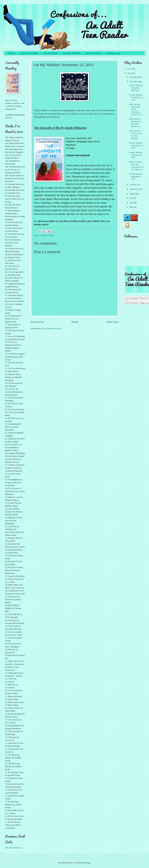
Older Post (112, 322)
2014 (129, 69)
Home (12, 53)
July (132, 198)
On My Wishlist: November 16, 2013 (136, 145)
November (134, 82)
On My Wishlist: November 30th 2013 (136, 88)
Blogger (87, 863)
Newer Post (37, 322)
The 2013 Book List (14, 848)
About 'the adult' (29, 53)
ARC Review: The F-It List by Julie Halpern (135, 135)
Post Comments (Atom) (52, 328)
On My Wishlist (72, 53)
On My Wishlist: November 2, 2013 (136, 176)
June (132, 203)
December (134, 77)
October (133, 185)
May (132, 207)
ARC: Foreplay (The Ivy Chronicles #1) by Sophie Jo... (136, 166)
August (133, 194)
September (134, 189)
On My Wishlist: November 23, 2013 (136, 97)
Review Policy (93, 53)
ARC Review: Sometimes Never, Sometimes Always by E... (136, 109)
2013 (129, 73)
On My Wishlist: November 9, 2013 (136, 155)
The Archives (50, 53)
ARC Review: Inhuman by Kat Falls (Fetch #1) (135, 123)
